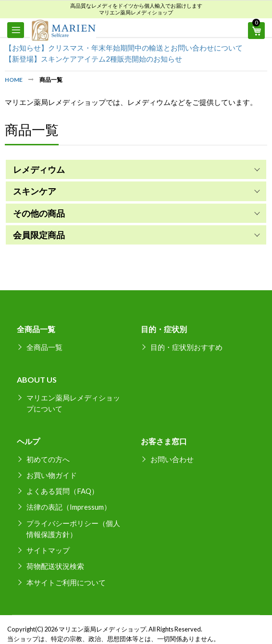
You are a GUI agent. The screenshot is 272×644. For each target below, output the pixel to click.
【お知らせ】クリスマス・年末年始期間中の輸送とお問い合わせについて (124, 48)
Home (14, 80)
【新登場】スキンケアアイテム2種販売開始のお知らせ (93, 59)
